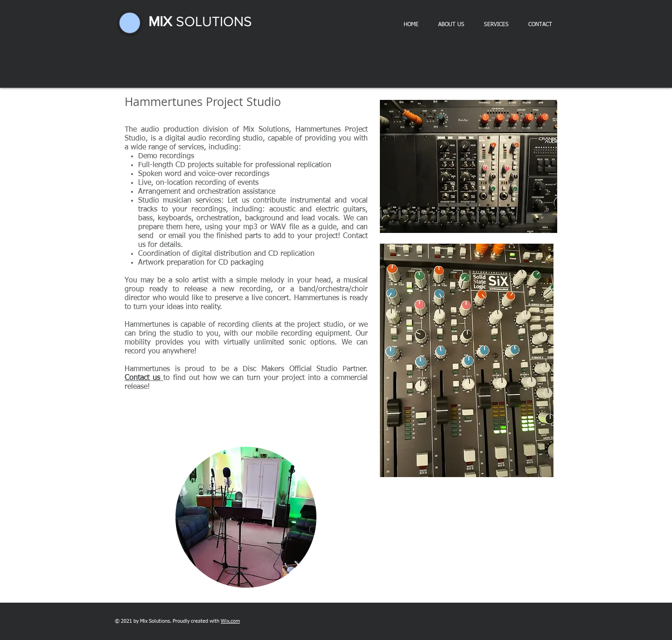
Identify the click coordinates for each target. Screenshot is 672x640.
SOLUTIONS (212, 21)
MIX (160, 21)
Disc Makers (263, 369)
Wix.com (230, 621)
